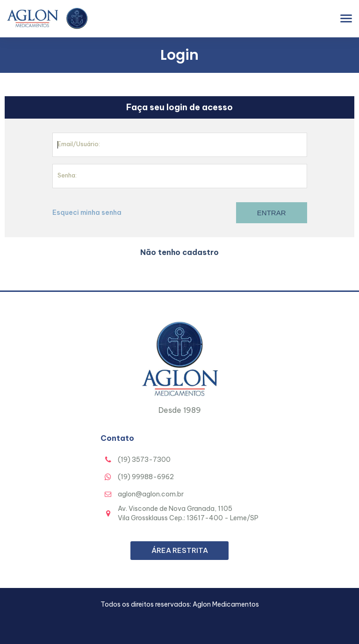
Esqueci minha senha (87, 212)
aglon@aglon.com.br (151, 494)
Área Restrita (180, 550)
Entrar (272, 213)
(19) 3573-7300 (144, 460)
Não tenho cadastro (179, 252)
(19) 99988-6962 (146, 477)
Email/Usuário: (79, 144)
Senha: (67, 175)
